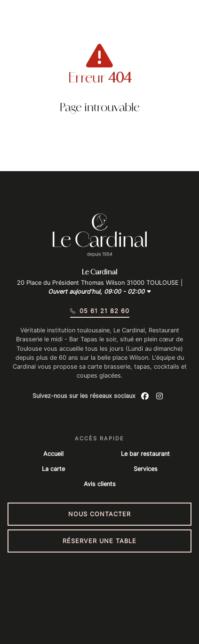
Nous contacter (99, 514)
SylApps (100, 611)
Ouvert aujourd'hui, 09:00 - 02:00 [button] (100, 292)
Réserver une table (99, 541)
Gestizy (169, 602)
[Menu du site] (20, 21)
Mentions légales (41, 602)
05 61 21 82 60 (100, 311)
